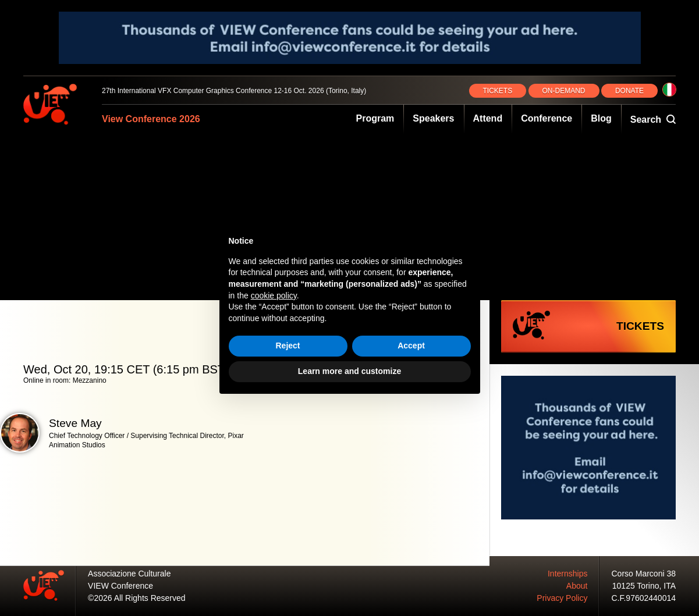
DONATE (629, 91)
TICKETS (498, 91)
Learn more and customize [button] (349, 371)
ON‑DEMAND (564, 91)
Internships (567, 574)
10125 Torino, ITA (644, 586)
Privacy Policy (562, 598)
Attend (488, 118)
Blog (601, 118)
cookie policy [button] (274, 295)
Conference (547, 118)
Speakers (433, 118)
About (577, 586)
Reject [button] (288, 346)
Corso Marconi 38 (644, 574)
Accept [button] (411, 346)
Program (375, 118)
